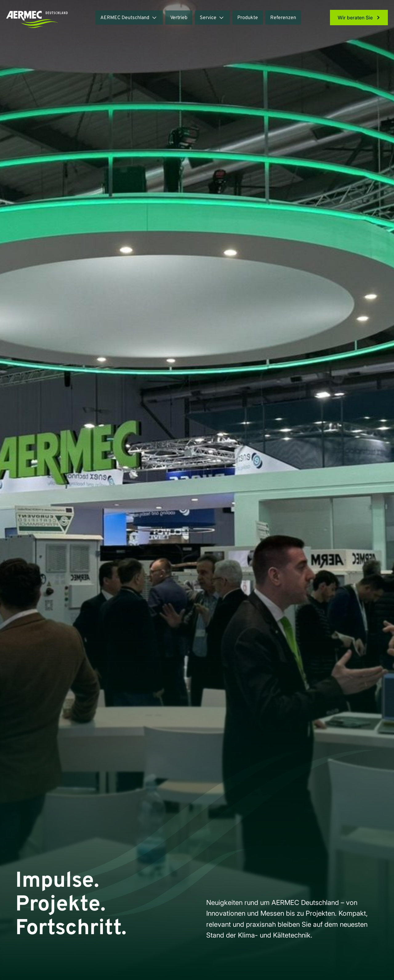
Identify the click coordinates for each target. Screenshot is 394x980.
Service (208, 18)
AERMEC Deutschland (125, 18)
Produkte (248, 18)
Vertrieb (179, 18)
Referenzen (283, 18)
